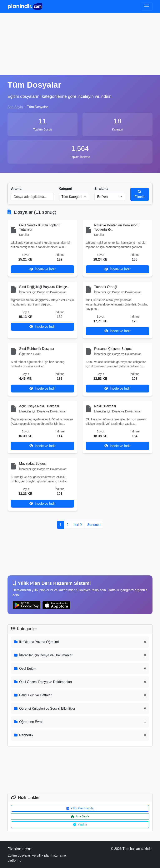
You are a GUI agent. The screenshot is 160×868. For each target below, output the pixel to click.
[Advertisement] (80, 44)
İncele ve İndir (42, 269)
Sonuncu (94, 525)
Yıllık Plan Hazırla (80, 808)
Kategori (66, 189)
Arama (16, 189)
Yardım (80, 825)
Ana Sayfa (15, 107)
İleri (78, 525)
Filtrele (140, 194)
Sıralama (101, 189)
